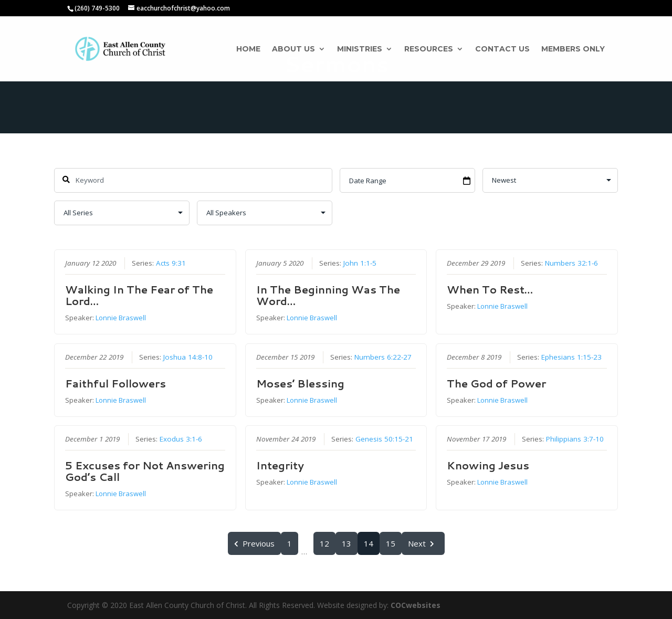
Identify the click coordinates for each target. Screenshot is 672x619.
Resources (429, 49)
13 (346, 543)
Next (423, 543)
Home (248, 49)
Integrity (280, 465)
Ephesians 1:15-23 (571, 356)
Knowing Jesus (488, 465)
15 (391, 543)
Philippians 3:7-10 (575, 438)
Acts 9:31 (171, 263)
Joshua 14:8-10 (188, 356)
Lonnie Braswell (121, 318)
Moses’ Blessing (300, 383)
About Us (293, 49)
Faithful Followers (115, 383)
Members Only (573, 49)
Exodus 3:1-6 (181, 438)
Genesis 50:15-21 (384, 438)
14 (369, 543)
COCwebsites (416, 605)
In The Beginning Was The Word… (328, 295)
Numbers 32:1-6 (571, 263)
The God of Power (496, 383)
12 (324, 543)
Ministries (360, 49)
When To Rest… (490, 289)
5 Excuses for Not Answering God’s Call (145, 470)
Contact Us (502, 49)
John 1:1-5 (359, 263)
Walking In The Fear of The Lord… (139, 295)
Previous (254, 543)
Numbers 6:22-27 (382, 356)
